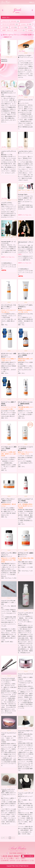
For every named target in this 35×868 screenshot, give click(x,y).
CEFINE (4, 27)
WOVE (13, 27)
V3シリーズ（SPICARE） (9, 24)
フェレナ (22, 27)
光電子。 (20, 254)
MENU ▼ (32, 2)
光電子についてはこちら (25, 215)
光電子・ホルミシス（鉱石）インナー (13, 30)
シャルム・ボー (25, 24)
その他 (29, 30)
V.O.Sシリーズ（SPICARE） (10, 21)
